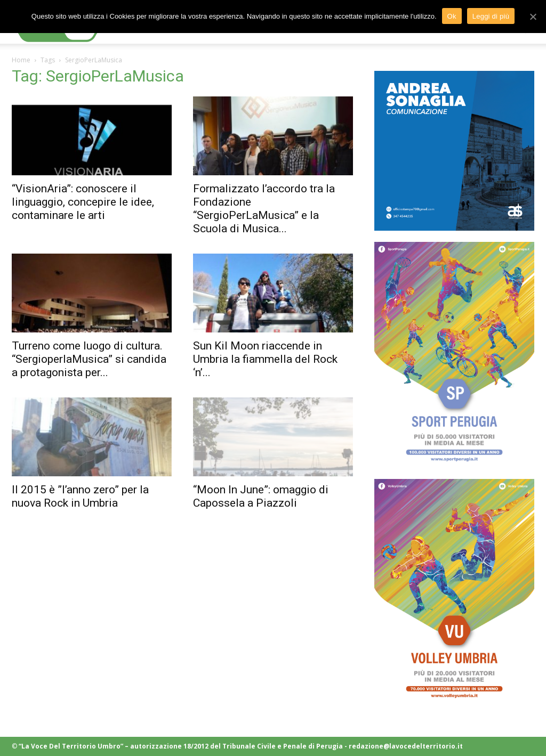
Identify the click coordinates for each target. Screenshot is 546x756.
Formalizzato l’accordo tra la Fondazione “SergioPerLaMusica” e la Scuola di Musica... (264, 209)
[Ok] (533, 17)
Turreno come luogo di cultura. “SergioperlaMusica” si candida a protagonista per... (89, 359)
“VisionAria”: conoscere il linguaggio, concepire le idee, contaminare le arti (83, 202)
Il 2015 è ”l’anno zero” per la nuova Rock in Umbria (80, 496)
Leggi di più (491, 16)
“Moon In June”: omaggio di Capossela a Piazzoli (261, 496)
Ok (452, 16)
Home (21, 60)
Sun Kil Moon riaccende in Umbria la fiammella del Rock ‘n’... (265, 359)
